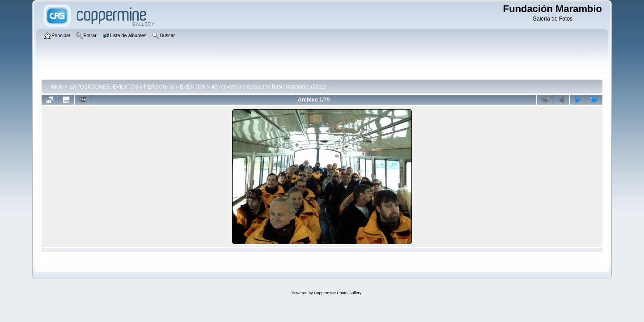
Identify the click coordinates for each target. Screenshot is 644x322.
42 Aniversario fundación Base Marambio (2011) (269, 87)
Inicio (57, 87)
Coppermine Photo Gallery (338, 293)
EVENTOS (193, 87)
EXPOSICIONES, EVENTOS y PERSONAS (122, 87)
